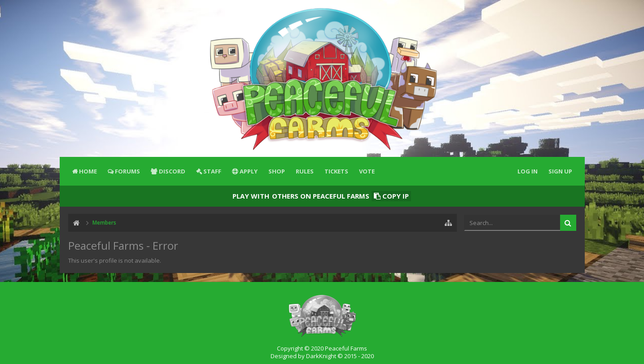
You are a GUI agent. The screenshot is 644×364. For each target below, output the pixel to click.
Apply (249, 171)
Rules (305, 171)
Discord (172, 171)
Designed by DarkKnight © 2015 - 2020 (322, 356)
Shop (277, 171)
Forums (127, 171)
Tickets (336, 171)
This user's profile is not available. (115, 260)
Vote (367, 171)
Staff (212, 171)
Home (88, 171)
